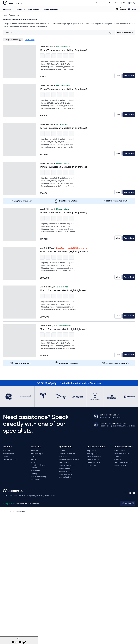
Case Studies (120, 451)
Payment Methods (94, 457)
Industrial (35, 451)
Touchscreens (9, 454)
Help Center (91, 451)
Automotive (36, 471)
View (118, 76)
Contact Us (113, 3)
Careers (118, 459)
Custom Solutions (50, 9)
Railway (34, 474)
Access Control (65, 477)
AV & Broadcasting (38, 477)
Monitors (6, 451)
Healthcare (35, 480)
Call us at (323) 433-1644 (110, 415)
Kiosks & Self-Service (67, 454)
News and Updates (122, 454)
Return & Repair (93, 459)
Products (7, 9)
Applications (33, 9)
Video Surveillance (66, 474)
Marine (34, 459)
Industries (19, 9)
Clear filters (30, 40)
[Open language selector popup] (123, 3)
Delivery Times (92, 454)
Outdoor (62, 451)
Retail (33, 462)
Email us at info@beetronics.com (113, 423)
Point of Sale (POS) (66, 465)
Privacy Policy (120, 465)
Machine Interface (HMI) (69, 459)
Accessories (8, 457)
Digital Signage (65, 468)
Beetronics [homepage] (12, 3)
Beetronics (7, 490)
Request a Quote (95, 3)
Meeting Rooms (65, 471)
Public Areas (64, 462)
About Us (105, 3)
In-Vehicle (63, 457)
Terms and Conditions (123, 462)
